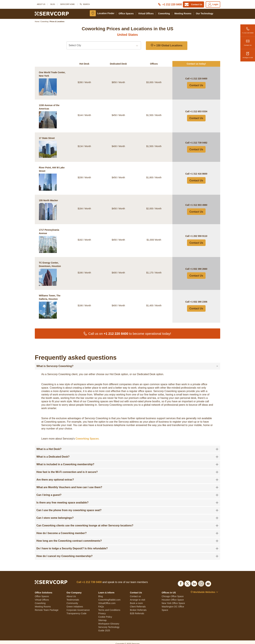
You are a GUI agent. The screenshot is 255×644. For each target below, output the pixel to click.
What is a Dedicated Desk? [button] (127, 453)
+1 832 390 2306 (199, 298)
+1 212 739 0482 (199, 139)
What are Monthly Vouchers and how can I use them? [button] (127, 484)
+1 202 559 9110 (199, 232)
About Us (41, 4)
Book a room (136, 600)
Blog (53, 4)
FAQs (101, 603)
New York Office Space (173, 600)
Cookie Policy (105, 613)
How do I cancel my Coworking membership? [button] (127, 553)
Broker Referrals (138, 606)
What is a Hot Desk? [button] (127, 446)
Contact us (135, 593)
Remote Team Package (47, 606)
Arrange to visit (248, 54)
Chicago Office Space (173, 593)
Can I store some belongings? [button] (127, 514)
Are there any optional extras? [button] (127, 476)
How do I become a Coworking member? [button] (127, 530)
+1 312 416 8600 (199, 170)
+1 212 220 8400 (248, 29)
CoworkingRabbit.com (109, 596)
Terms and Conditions (109, 606)
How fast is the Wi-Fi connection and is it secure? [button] (127, 468)
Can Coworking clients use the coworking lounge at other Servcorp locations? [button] (127, 522)
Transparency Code (76, 610)
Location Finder (106, 13)
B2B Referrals (137, 610)
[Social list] (181, 580)
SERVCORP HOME (67, 4)
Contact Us (248, 41)
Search (86, 4)
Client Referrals (138, 603)
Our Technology (205, 14)
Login (213, 4)
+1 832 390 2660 (199, 265)
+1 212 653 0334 (199, 108)
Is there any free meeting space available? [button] (127, 499)
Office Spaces (126, 14)
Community (72, 600)
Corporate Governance (78, 606)
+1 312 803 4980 (199, 201)
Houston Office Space (173, 596)
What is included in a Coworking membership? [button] (127, 461)
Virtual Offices (146, 14)
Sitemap (102, 617)
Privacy (102, 610)
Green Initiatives (75, 603)
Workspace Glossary (109, 620)
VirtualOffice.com (107, 600)
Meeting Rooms (183, 14)
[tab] (127, 363)
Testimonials (73, 596)
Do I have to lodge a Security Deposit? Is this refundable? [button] (127, 545)
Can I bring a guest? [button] (127, 491)
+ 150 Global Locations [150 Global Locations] (167, 45)
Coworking (164, 14)
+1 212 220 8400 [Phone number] (172, 4)
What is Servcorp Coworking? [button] (127, 363)
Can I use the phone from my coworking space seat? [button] (127, 507)
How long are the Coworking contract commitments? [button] (127, 537)
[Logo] (52, 14)
